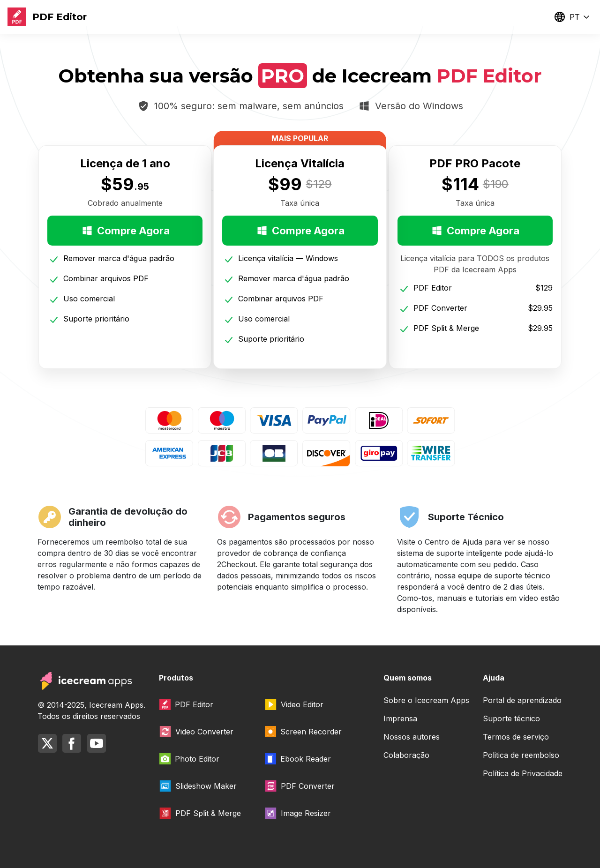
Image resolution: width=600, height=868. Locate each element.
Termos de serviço (516, 737)
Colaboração (406, 755)
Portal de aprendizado (522, 700)
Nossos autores (412, 737)
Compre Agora (125, 231)
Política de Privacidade (523, 773)
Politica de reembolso (521, 755)
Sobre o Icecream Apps (426, 700)
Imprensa (400, 718)
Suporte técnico (511, 718)
